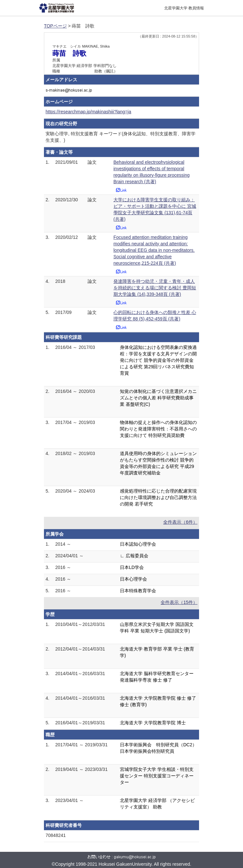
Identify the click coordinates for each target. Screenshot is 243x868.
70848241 (56, 835)
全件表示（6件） (180, 522)
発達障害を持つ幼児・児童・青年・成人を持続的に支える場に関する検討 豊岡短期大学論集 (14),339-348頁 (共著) (155, 288)
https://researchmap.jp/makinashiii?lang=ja (88, 112)
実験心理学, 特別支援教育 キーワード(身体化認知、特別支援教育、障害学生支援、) (121, 137)
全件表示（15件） (179, 602)
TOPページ (55, 26)
